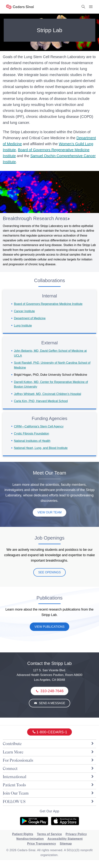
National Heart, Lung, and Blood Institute (41, 448)
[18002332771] (50, 732)
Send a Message (52, 703)
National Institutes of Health (32, 441)
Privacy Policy (76, 834)
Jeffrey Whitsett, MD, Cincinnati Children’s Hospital (47, 394)
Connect (49, 769)
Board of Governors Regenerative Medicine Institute (48, 304)
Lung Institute (23, 326)
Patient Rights (23, 834)
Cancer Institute (24, 311)
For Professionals (49, 760)
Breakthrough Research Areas (35, 218)
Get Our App (49, 811)
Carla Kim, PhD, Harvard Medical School (41, 401)
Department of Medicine (30, 318)
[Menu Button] (91, 7)
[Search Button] (83, 7)
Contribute (49, 744)
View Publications (49, 627)
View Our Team (49, 512)
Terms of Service (49, 834)
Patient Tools (49, 785)
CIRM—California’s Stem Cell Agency (39, 426)
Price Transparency (42, 844)
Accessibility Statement (65, 839)
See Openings (50, 572)
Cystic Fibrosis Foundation (32, 434)
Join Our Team (49, 793)
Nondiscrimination (30, 839)
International (49, 777)
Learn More (49, 752)
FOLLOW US (49, 802)
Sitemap (66, 844)
